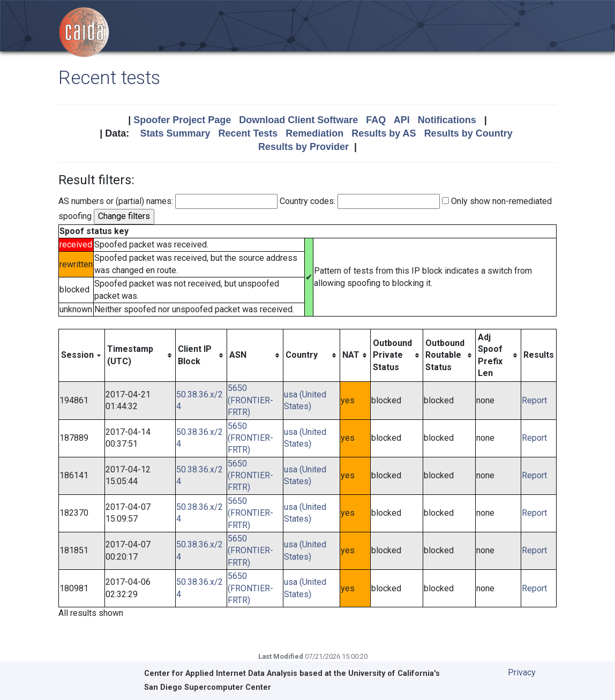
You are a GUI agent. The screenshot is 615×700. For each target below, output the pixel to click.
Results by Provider (303, 147)
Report (534, 400)
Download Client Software (298, 120)
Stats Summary (175, 133)
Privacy (522, 672)
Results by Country (468, 133)
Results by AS (384, 133)
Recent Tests (248, 133)
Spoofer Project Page (182, 120)
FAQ (376, 120)
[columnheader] (82, 355)
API (402, 120)
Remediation (314, 133)
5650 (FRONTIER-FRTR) (250, 400)
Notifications (447, 120)
